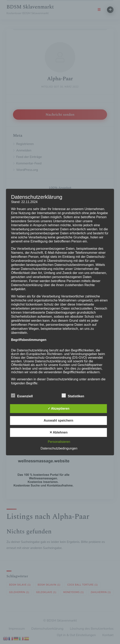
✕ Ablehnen (59, 432)
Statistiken (73, 395)
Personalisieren (59, 442)
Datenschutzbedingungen (59, 448)
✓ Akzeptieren (59, 409)
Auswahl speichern (59, 420)
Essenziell (22, 395)
